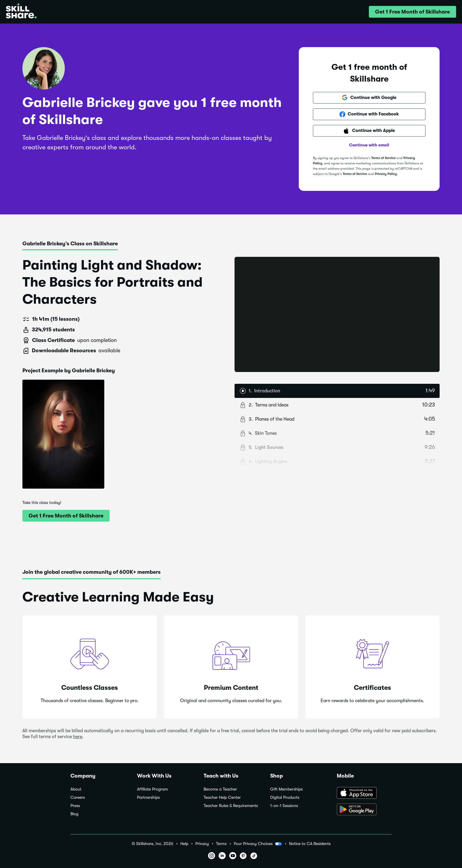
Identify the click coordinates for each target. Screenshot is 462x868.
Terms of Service (383, 158)
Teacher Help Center (222, 797)
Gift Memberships (286, 789)
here (78, 737)
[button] (412, 12)
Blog (74, 814)
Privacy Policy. (386, 174)
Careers (78, 797)
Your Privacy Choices (258, 844)
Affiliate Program (152, 789)
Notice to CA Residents (310, 844)
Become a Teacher (220, 789)
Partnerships (148, 797)
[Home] (21, 12)
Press (75, 806)
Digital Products (285, 797)
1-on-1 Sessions (284, 806)
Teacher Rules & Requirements (231, 806)
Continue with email (369, 145)
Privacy (202, 844)
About (76, 789)
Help (184, 844)
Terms (221, 844)
